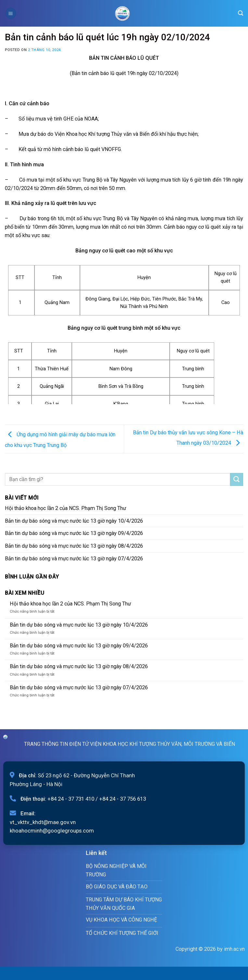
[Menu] (11, 13)
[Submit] (237, 479)
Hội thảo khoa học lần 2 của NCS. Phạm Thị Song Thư (65, 508)
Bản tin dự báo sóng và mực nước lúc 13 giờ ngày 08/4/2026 (74, 546)
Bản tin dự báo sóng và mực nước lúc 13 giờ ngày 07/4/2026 (74, 559)
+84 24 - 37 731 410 (71, 799)
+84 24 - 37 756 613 (123, 799)
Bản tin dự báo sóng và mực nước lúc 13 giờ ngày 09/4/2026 (74, 533)
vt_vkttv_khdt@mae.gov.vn (43, 822)
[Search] (241, 13)
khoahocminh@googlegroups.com (52, 831)
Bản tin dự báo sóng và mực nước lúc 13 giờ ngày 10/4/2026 (74, 521)
